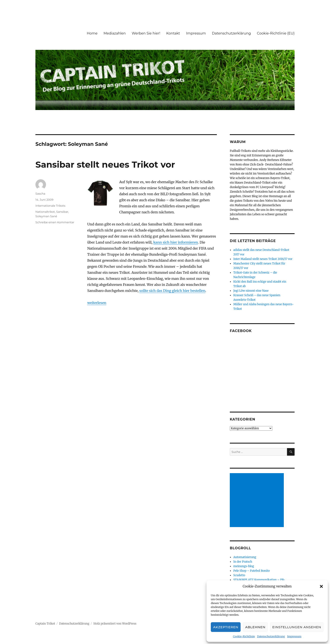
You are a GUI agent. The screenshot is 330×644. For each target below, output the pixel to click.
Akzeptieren (226, 627)
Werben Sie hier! (146, 33)
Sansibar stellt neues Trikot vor (105, 165)
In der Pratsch (243, 562)
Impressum (294, 636)
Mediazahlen (115, 33)
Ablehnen (255, 627)
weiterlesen (97, 303)
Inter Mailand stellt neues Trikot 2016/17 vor (263, 259)
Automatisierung (245, 557)
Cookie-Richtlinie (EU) (276, 33)
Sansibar (62, 212)
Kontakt (173, 33)
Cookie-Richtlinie (244, 636)
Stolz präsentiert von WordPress (115, 624)
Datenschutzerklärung (271, 636)
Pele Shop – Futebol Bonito (251, 571)
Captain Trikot (45, 624)
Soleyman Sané (46, 216)
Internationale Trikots (50, 206)
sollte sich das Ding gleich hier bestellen (172, 291)
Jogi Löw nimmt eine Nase (251, 291)
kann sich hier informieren (176, 242)
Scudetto (239, 575)
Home (92, 33)
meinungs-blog (244, 566)
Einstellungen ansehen (297, 627)
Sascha (40, 194)
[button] (321, 586)
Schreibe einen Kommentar (55, 222)
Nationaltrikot (45, 212)
